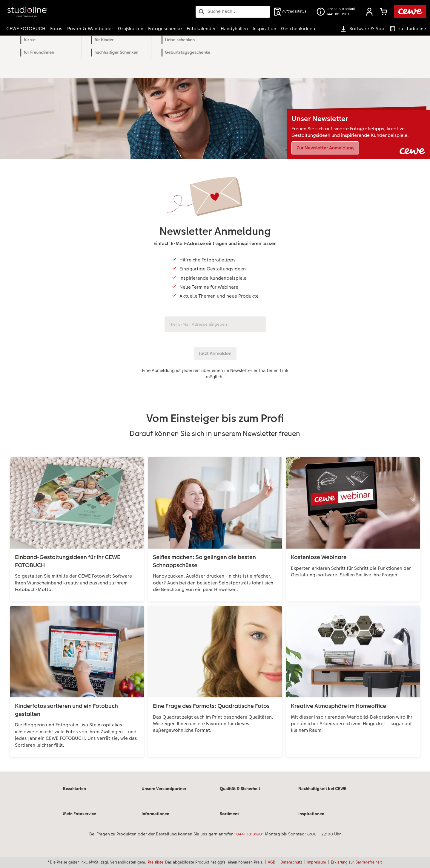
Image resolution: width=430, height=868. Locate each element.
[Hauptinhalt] (215, 412)
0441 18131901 (250, 834)
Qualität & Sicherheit (240, 789)
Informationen (155, 814)
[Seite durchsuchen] (233, 11)
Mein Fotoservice (80, 814)
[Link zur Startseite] (65, 12)
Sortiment (229, 814)
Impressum (317, 862)
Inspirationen (311, 814)
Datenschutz (291, 862)
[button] (369, 12)
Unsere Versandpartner (164, 789)
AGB (272, 862)
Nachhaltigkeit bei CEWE (322, 789)
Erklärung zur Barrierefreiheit (356, 862)
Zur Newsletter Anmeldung (325, 148)
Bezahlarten (75, 789)
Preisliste (156, 862)
